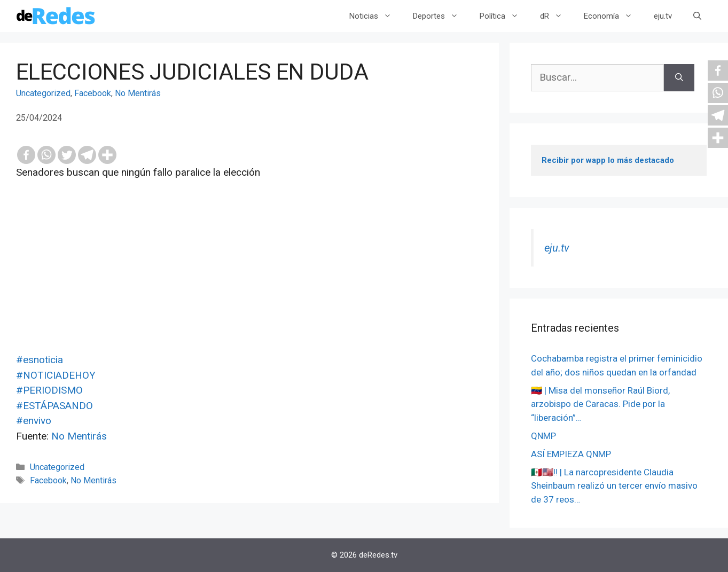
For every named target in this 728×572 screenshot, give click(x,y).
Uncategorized (43, 93)
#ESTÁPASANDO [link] (54, 406)
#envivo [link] (34, 421)
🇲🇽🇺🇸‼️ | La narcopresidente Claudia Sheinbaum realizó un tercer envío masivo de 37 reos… (614, 486)
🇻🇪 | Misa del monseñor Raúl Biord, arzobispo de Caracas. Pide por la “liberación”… (600, 404)
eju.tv (663, 16)
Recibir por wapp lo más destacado (608, 160)
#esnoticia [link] (40, 360)
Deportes (441, 16)
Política (504, 16)
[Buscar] (679, 78)
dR (557, 16)
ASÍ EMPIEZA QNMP (571, 454)
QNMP (543, 436)
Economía (613, 16)
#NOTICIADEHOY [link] (56, 375)
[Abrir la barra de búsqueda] (697, 16)
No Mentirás (138, 93)
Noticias (376, 16)
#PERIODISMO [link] (49, 390)
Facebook (93, 93)
